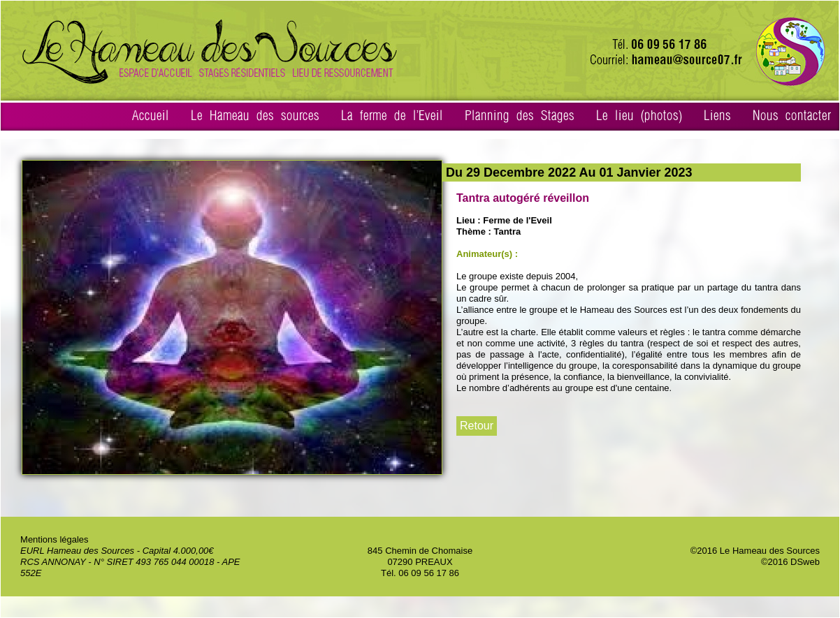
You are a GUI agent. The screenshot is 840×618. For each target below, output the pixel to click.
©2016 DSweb (790, 562)
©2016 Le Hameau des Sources (755, 551)
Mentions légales (55, 539)
